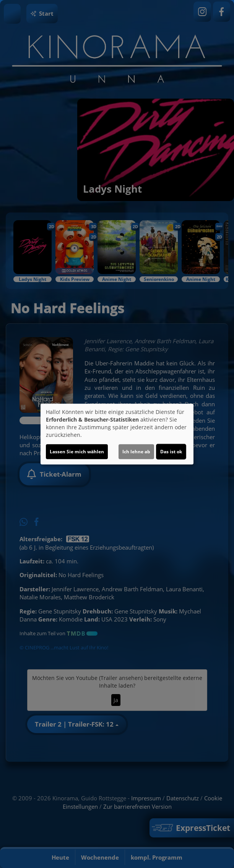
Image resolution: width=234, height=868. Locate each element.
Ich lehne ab (136, 452)
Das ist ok (171, 452)
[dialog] (117, 434)
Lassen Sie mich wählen (77, 452)
